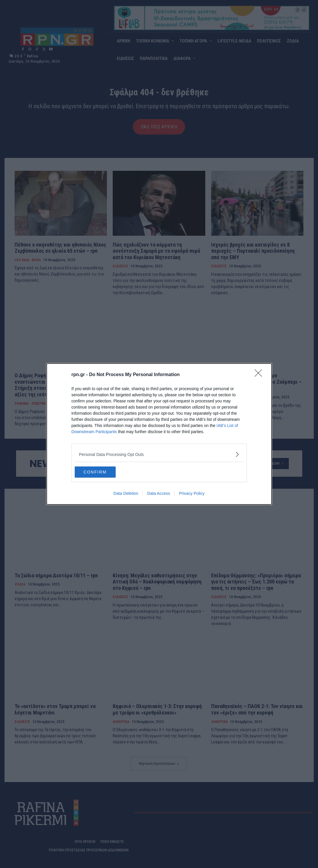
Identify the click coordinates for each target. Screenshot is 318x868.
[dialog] (159, 434)
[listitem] (159, 454)
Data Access (159, 494)
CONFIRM (102, 472)
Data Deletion (126, 494)
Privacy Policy (192, 494)
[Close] (260, 375)
